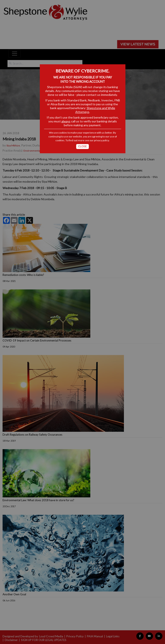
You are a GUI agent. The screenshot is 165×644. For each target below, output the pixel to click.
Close (82, 146)
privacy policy (101, 140)
